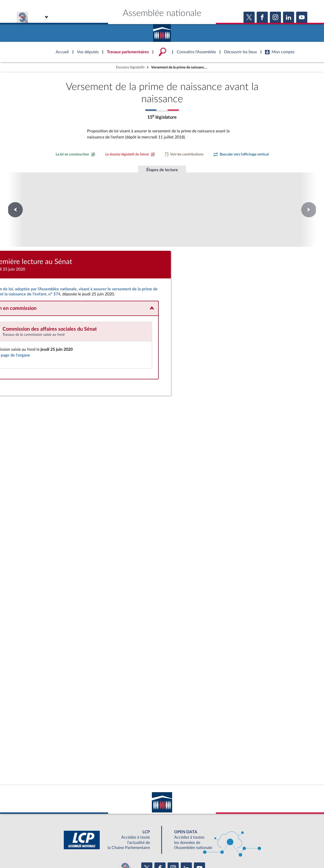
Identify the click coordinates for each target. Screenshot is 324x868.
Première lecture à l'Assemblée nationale (93, 200)
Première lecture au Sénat (162, 195)
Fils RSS (207, 852)
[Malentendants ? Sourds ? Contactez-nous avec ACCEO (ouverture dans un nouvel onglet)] (125, 825)
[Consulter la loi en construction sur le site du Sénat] (75, 154)
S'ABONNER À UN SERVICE (182, 840)
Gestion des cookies (229, 852)
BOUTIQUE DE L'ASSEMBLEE (80, 840)
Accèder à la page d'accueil (162, 31)
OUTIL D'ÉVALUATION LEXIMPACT (236, 840)
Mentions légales (93, 852)
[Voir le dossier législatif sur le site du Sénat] (130, 154)
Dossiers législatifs (130, 67)
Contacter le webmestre (182, 852)
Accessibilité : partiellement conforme (135, 852)
